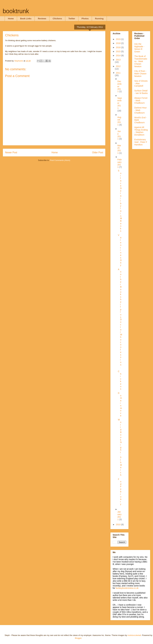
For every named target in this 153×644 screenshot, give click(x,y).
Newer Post (11, 152)
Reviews (42, 19)
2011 (118, 73)
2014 (119, 55)
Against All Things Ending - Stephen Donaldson (141, 131)
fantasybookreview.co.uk (127, 588)
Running (99, 19)
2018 (119, 43)
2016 (119, 47)
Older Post (98, 152)
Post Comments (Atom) (60, 160)
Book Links (26, 19)
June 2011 (119, 135)
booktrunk (16, 11)
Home (11, 19)
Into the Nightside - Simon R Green (139, 48)
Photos (85, 19)
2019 (119, 39)
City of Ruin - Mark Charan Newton (140, 74)
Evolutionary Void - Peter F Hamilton (141, 142)
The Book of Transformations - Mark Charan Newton (141, 61)
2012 (118, 66)
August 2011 (119, 121)
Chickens (57, 19)
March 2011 (119, 149)
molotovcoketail (134, 635)
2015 (119, 51)
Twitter (72, 19)
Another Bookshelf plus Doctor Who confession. (120, 318)
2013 (118, 60)
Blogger (78, 638)
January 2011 (119, 516)
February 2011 (120, 163)
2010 (119, 525)
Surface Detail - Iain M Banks (141, 92)
